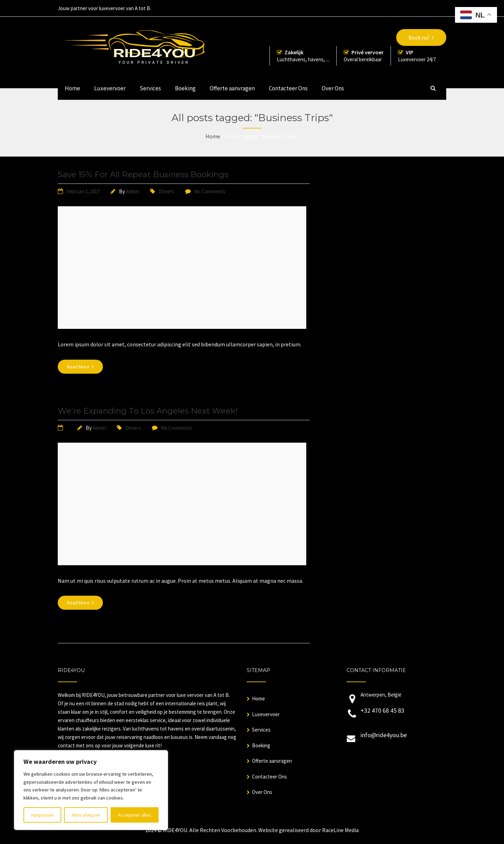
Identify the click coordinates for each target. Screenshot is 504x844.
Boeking (185, 88)
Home (72, 88)
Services (150, 88)
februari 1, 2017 (83, 191)
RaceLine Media (340, 830)
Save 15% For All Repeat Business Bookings (143, 174)
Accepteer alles (135, 815)
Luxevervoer (110, 88)
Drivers (166, 191)
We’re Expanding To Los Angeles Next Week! (148, 411)
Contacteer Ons (288, 88)
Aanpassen (42, 815)
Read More (80, 367)
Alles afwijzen (86, 815)
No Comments (210, 191)
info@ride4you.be (384, 735)
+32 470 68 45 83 (382, 710)
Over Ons (333, 88)
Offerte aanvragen (232, 88)
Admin (133, 191)
